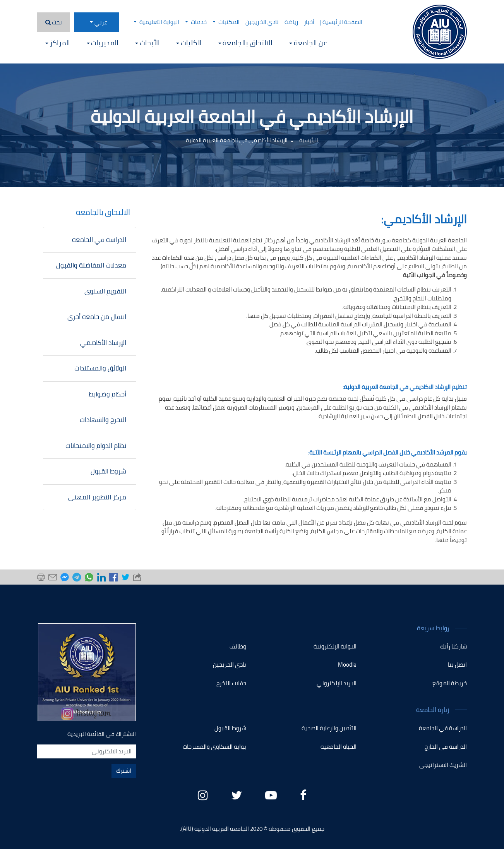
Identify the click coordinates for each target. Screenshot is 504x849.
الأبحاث (147, 43)
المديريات (103, 43)
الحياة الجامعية (339, 747)
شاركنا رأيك (453, 646)
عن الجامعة (308, 43)
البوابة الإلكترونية (335, 646)
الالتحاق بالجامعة (246, 43)
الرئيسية (309, 140)
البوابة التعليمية (156, 22)
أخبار (309, 22)
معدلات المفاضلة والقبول (91, 265)
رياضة (291, 22)
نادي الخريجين (262, 22)
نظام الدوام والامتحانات (96, 446)
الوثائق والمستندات (100, 368)
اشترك (124, 771)
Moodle (347, 665)
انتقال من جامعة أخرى (97, 317)
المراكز (58, 43)
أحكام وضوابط (107, 394)
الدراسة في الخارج (446, 747)
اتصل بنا (457, 665)
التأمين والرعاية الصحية (329, 728)
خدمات (196, 22)
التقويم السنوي (105, 291)
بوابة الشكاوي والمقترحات (214, 747)
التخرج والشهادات (103, 420)
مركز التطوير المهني (97, 497)
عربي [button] (101, 22)
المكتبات (226, 22)
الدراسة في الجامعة (99, 240)
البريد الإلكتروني (337, 683)
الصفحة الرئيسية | (341, 22)
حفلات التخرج (231, 683)
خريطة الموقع (450, 683)
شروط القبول (108, 471)
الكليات (189, 43)
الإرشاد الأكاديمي (103, 343)
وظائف (238, 646)
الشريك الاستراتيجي (443, 765)
